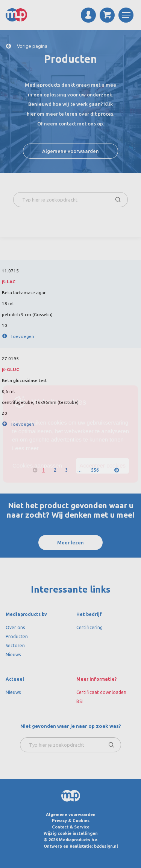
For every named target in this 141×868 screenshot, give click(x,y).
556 (95, 470)
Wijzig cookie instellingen (71, 833)
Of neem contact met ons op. (71, 124)
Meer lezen (70, 542)
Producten (17, 636)
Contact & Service (71, 827)
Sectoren (15, 646)
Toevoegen (22, 336)
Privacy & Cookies (71, 821)
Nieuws (13, 655)
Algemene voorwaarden (70, 151)
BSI (80, 701)
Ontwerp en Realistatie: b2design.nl (81, 846)
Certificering (89, 627)
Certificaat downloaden (101, 692)
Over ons (15, 627)
